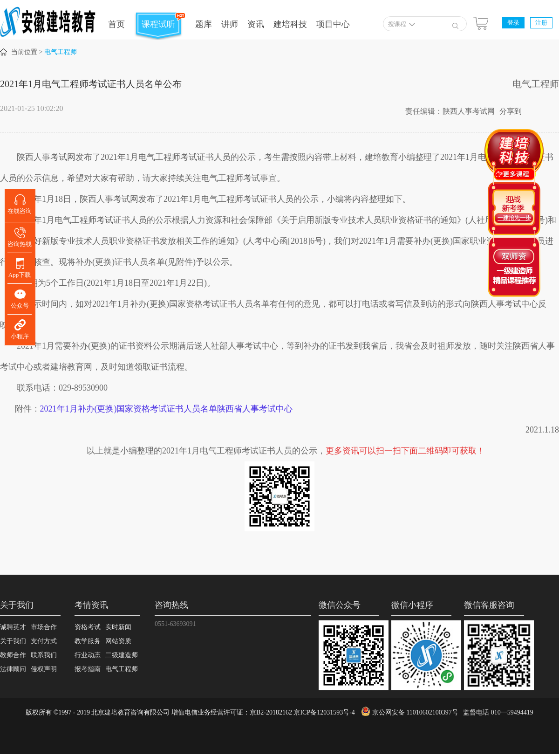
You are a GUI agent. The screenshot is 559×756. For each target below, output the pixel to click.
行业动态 (88, 655)
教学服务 (88, 641)
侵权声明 (44, 669)
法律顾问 (13, 669)
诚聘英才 (13, 627)
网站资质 (118, 641)
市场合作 (44, 627)
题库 (204, 24)
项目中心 (333, 24)
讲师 (230, 24)
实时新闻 (118, 627)
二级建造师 (122, 655)
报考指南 (88, 669)
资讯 (256, 24)
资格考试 (88, 627)
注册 (541, 23)
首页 (116, 24)
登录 (513, 23)
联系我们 (44, 655)
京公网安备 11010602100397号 (415, 712)
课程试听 (158, 24)
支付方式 (44, 641)
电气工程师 (61, 52)
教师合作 (13, 655)
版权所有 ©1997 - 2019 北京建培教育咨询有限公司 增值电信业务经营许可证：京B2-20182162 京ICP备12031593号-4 (190, 712)
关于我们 (13, 641)
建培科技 (290, 24)
